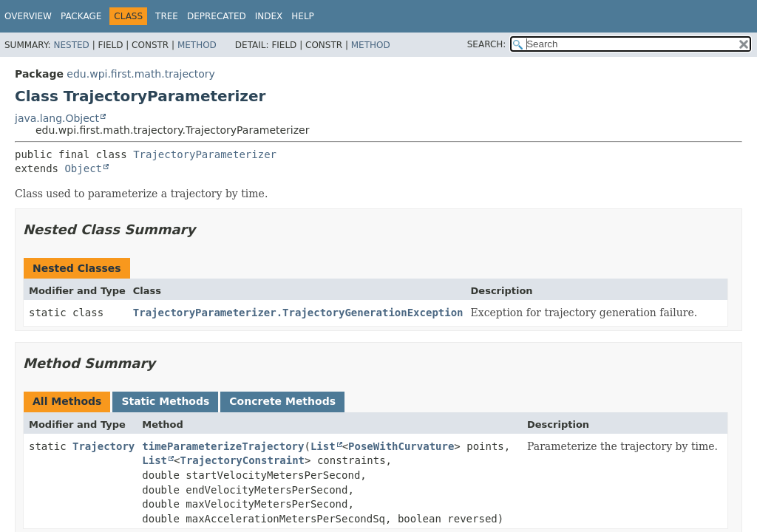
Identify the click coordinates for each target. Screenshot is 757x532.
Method (197, 45)
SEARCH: (487, 44)
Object (83, 168)
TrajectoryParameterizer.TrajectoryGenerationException (298, 313)
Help (303, 16)
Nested (71, 45)
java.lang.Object (57, 118)
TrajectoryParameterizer (205, 154)
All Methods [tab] (67, 401)
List (323, 446)
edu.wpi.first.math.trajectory (140, 74)
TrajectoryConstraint (242, 460)
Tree (167, 16)
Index (269, 16)
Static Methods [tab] (165, 401)
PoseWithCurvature (401, 446)
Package (81, 16)
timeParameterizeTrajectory (223, 446)
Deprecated (217, 16)
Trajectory (103, 446)
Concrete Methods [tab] (282, 401)
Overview (28, 16)
